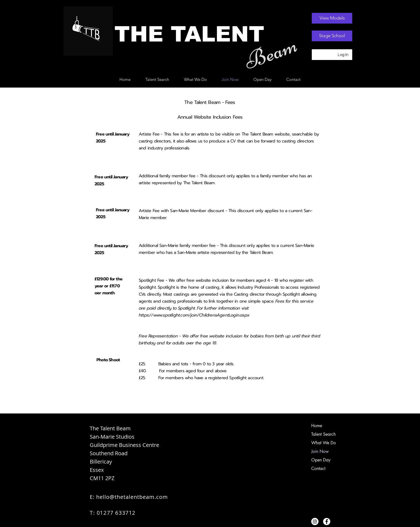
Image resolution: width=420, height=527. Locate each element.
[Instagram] (315, 522)
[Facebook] (327, 522)
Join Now (320, 451)
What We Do (324, 443)
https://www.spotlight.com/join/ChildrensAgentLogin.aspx (194, 315)
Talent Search (323, 434)
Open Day (321, 460)
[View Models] (332, 18)
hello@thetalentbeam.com (132, 497)
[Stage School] (332, 36)
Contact (318, 468)
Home (317, 426)
